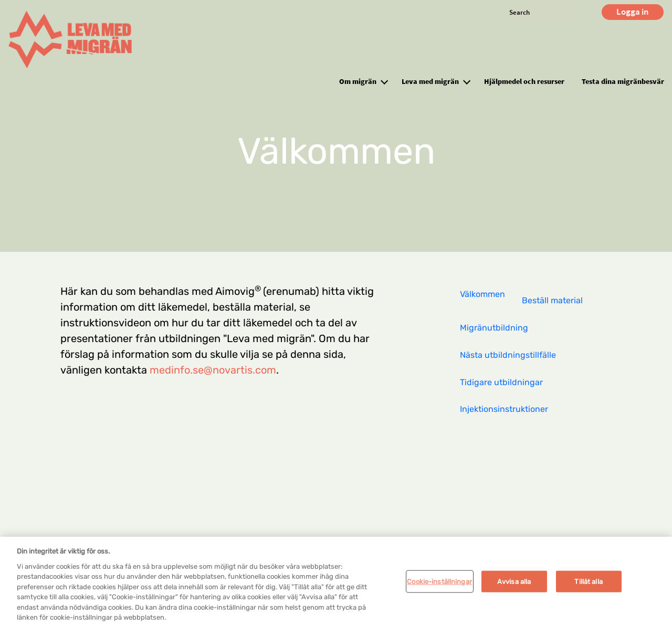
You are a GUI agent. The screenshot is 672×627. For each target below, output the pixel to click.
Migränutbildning (494, 328)
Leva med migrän (430, 81)
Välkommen (482, 294)
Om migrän (358, 81)
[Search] (543, 12)
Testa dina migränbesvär (623, 81)
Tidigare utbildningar (501, 382)
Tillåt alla (588, 585)
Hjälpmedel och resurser (524, 81)
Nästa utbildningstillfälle (508, 355)
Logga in (633, 12)
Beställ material (552, 300)
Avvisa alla (514, 585)
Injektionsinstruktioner (504, 409)
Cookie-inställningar (439, 585)
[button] (384, 81)
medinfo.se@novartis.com (213, 370)
